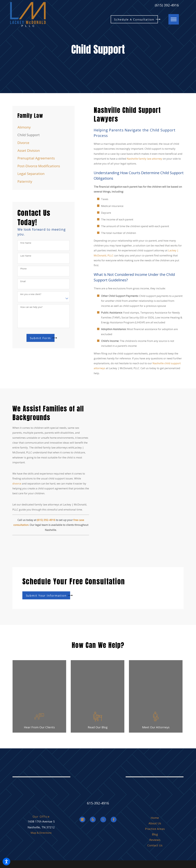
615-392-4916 (98, 803)
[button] (6, 862)
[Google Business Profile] (82, 820)
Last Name (26, 256)
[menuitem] (43, 127)
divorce (17, 483)
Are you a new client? (31, 294)
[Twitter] (103, 820)
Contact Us (155, 845)
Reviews (155, 840)
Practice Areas (155, 829)
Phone (23, 269)
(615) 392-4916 (167, 5)
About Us (155, 823)
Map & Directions (41, 833)
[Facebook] (114, 820)
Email (23, 281)
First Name (26, 243)
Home (155, 818)
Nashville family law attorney (144, 159)
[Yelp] (93, 820)
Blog (155, 834)
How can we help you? (31, 307)
